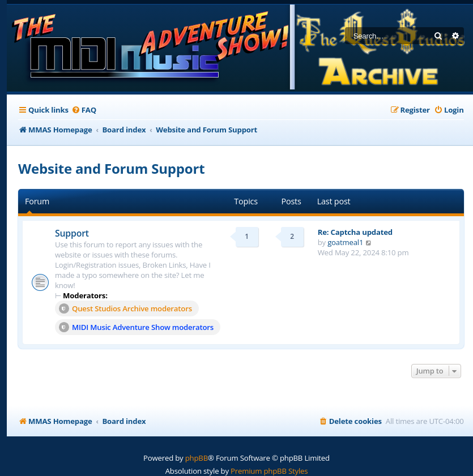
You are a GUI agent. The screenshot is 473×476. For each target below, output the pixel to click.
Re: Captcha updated (355, 232)
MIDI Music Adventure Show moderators (136, 327)
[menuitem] (84, 110)
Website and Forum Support (111, 168)
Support (72, 233)
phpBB (197, 458)
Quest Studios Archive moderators (125, 308)
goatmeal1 (345, 242)
